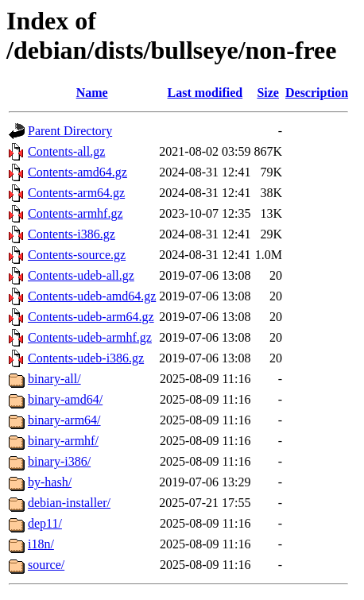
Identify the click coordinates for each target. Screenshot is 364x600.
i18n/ (41, 544)
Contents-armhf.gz (76, 213)
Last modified (205, 93)
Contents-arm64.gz (76, 193)
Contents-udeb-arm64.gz (91, 317)
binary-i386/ (59, 461)
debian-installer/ (69, 503)
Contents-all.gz (66, 151)
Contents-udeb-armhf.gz (90, 337)
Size (268, 93)
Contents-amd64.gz (77, 172)
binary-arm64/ (64, 420)
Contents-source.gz (77, 255)
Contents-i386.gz (72, 234)
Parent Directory (70, 131)
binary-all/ (54, 379)
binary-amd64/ (65, 399)
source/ (46, 565)
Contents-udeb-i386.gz (86, 358)
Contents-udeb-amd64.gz (92, 296)
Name (92, 93)
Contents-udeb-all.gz (81, 275)
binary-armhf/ (63, 441)
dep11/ (45, 523)
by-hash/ (50, 482)
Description (317, 93)
